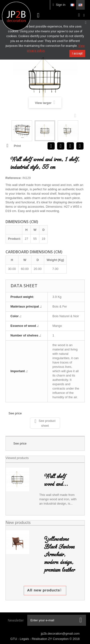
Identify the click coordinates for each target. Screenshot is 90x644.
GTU (14, 639)
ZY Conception (59, 639)
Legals (25, 639)
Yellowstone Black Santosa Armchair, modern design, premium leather (60, 555)
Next (76, 115)
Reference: (14, 178)
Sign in (59, 5)
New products (18, 523)
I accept (77, 54)
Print (18, 146)
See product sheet (45, 423)
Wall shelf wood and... (56, 480)
